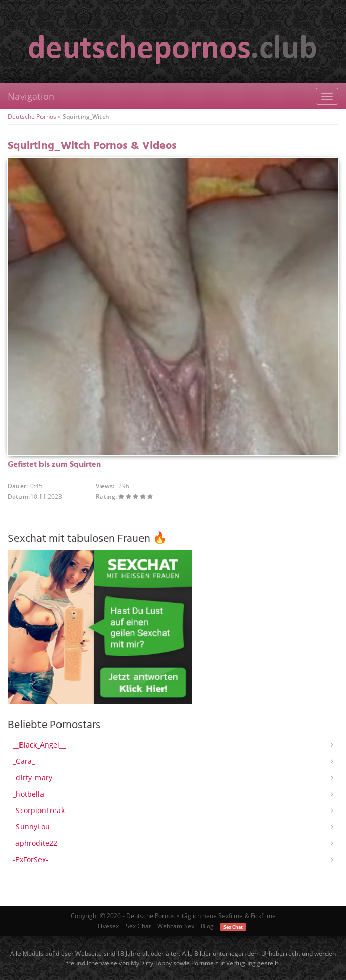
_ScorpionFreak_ (40, 810)
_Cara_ (24, 761)
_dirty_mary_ (34, 777)
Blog (207, 926)
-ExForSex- (30, 859)
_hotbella (28, 794)
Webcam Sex (176, 926)
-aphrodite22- (36, 843)
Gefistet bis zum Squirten (54, 465)
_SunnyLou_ (33, 827)
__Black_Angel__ (39, 745)
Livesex (108, 926)
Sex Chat (138, 926)
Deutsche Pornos (32, 116)
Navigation (31, 96)
